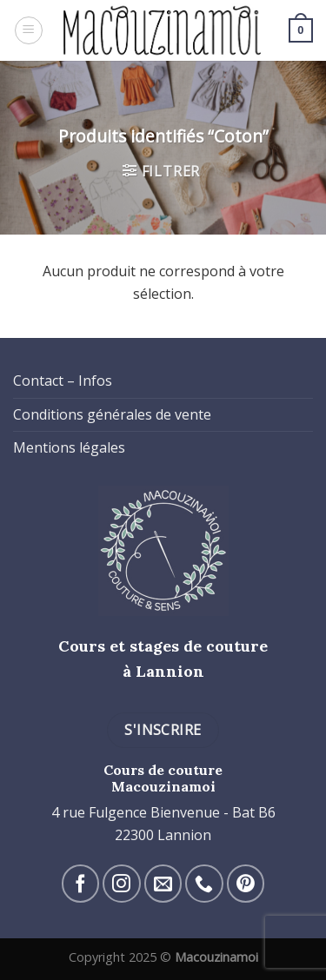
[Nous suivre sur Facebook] (80, 883)
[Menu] (29, 30)
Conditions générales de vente (112, 414)
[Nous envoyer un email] (163, 883)
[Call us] (204, 883)
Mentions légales (69, 447)
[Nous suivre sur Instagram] (121, 883)
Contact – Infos (63, 381)
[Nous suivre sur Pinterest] (246, 883)
